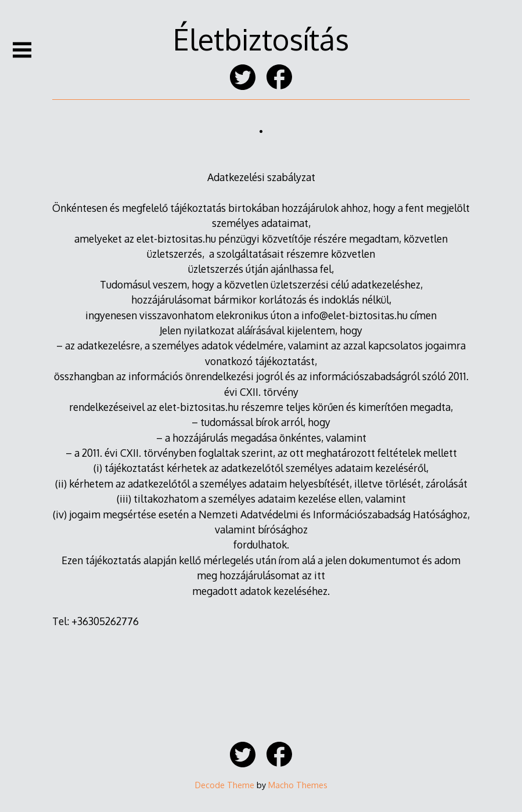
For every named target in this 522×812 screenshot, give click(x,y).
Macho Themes (298, 785)
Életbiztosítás (261, 39)
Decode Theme (225, 785)
